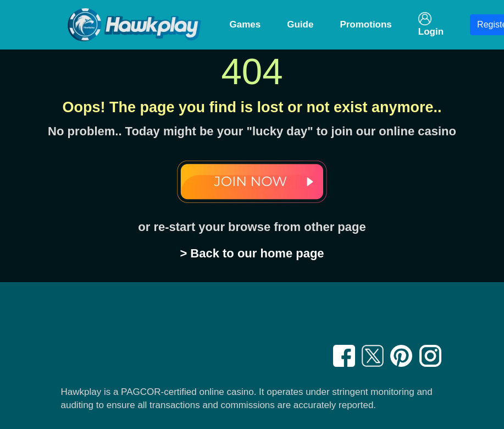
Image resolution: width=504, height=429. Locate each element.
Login (431, 24)
